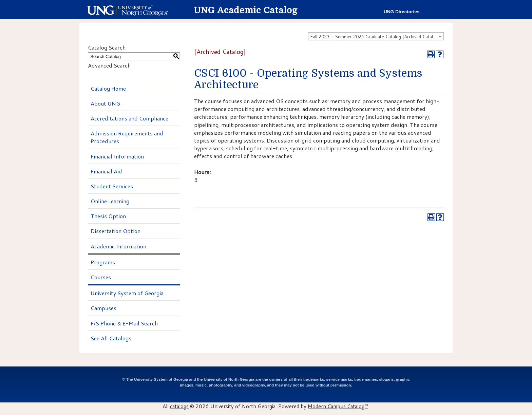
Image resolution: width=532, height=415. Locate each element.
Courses (101, 277)
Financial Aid (106, 171)
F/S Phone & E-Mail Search (124, 323)
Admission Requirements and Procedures (127, 137)
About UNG (105, 103)
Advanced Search (109, 65)
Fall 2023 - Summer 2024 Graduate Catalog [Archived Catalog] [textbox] (375, 37)
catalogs (179, 406)
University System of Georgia (127, 293)
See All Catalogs (111, 338)
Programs (103, 262)
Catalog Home (108, 88)
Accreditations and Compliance (129, 118)
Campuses (103, 308)
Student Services (112, 186)
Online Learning (110, 201)
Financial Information (117, 156)
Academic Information (118, 246)
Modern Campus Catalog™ (338, 406)
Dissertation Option (116, 231)
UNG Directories (402, 12)
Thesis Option (108, 216)
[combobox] (376, 36)
